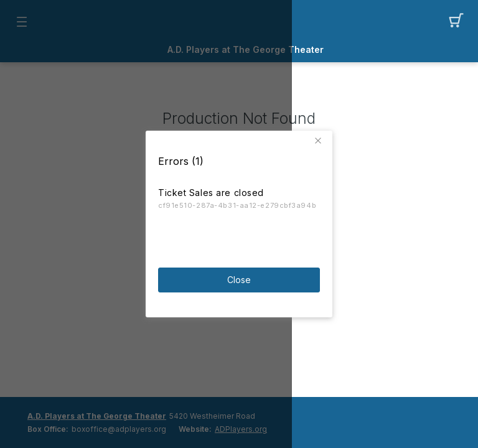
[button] (320, 141)
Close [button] (239, 280)
